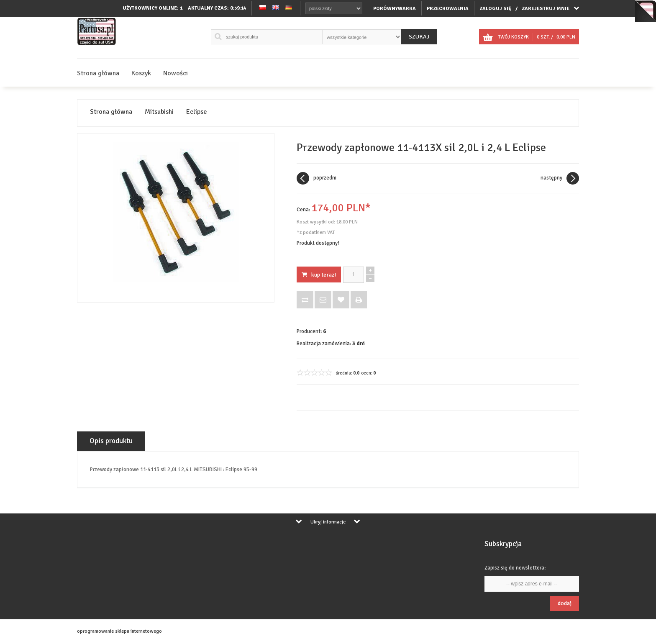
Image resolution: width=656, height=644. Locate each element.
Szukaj (419, 37)
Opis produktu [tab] (111, 441)
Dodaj (565, 603)
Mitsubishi (159, 112)
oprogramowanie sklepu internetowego (119, 631)
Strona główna (98, 73)
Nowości (176, 73)
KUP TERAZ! (319, 275)
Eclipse (197, 112)
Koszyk (141, 73)
